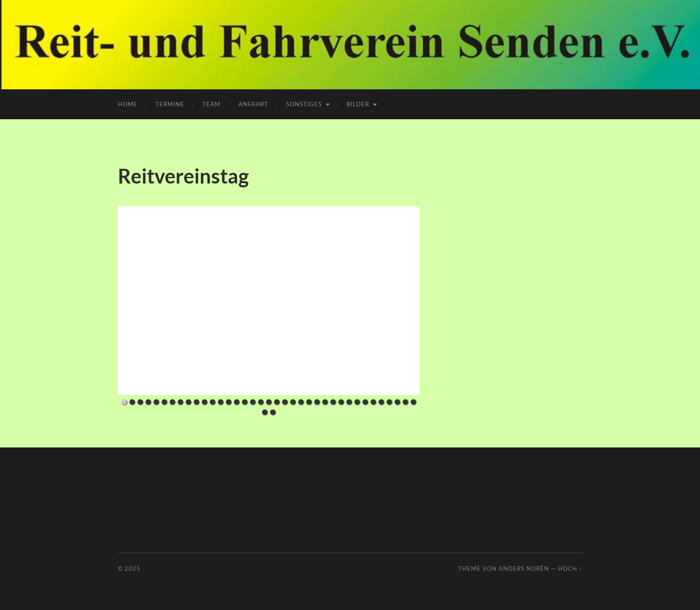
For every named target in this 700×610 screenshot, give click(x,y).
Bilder (358, 104)
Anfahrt (253, 104)
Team (211, 104)
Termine (170, 104)
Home (128, 104)
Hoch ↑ (570, 568)
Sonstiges (304, 104)
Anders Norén (524, 568)
